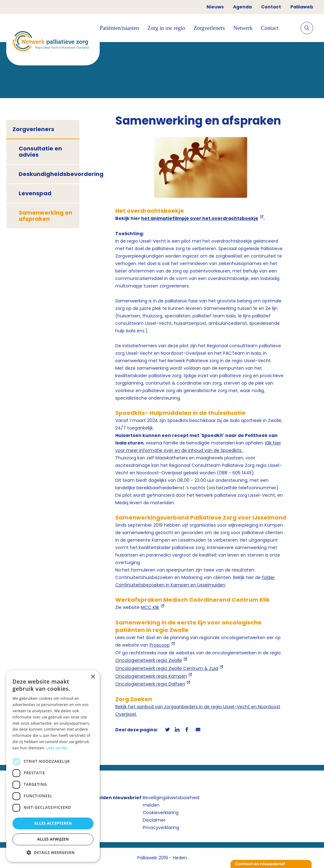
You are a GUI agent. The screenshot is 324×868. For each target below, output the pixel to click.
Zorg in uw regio (166, 28)
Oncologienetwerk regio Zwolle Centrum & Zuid (167, 668)
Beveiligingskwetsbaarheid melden (171, 801)
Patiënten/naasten (119, 28)
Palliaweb (302, 7)
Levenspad (35, 193)
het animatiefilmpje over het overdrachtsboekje (200, 218)
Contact (271, 7)
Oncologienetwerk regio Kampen (151, 676)
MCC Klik (150, 607)
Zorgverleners (209, 28)
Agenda (242, 7)
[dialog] (53, 766)
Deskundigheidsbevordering (49, 174)
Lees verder (57, 748)
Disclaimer (154, 820)
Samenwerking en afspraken (45, 216)
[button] (53, 852)
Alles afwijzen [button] (53, 839)
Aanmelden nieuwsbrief (113, 798)
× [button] (93, 677)
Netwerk (243, 28)
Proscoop (160, 645)
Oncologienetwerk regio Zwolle (149, 660)
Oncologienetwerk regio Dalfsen (150, 684)
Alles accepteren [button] (53, 823)
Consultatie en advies (40, 152)
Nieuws (215, 7)
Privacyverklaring (161, 828)
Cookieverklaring (161, 813)
